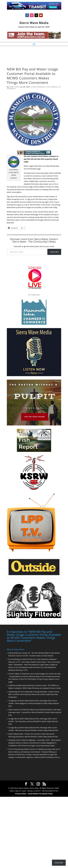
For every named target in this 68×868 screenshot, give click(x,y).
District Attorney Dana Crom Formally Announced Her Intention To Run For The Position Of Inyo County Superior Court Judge (34, 679)
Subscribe (54, 252)
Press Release (52, 87)
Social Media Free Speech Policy (40, 793)
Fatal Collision (48, 655)
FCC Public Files (34, 295)
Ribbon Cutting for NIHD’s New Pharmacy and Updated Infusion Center (35, 688)
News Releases (39, 87)
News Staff (14, 87)
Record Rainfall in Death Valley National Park (42, 730)
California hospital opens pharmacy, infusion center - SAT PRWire (33, 685)
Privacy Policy (21, 793)
